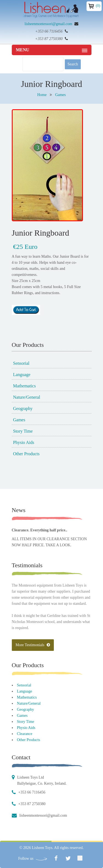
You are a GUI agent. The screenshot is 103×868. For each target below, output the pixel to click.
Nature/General (27, 397)
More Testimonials (33, 645)
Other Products (26, 454)
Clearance (25, 734)
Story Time (23, 431)
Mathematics (25, 386)
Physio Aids (24, 442)
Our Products (28, 665)
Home (42, 95)
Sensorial (21, 363)
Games (61, 95)
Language (22, 375)
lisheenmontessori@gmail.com (48, 24)
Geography (23, 408)
